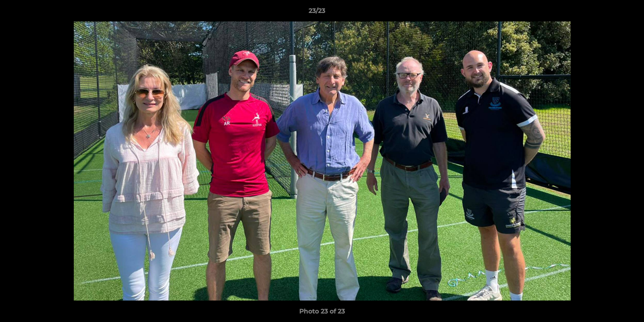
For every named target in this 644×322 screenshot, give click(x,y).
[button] (606, 13)
